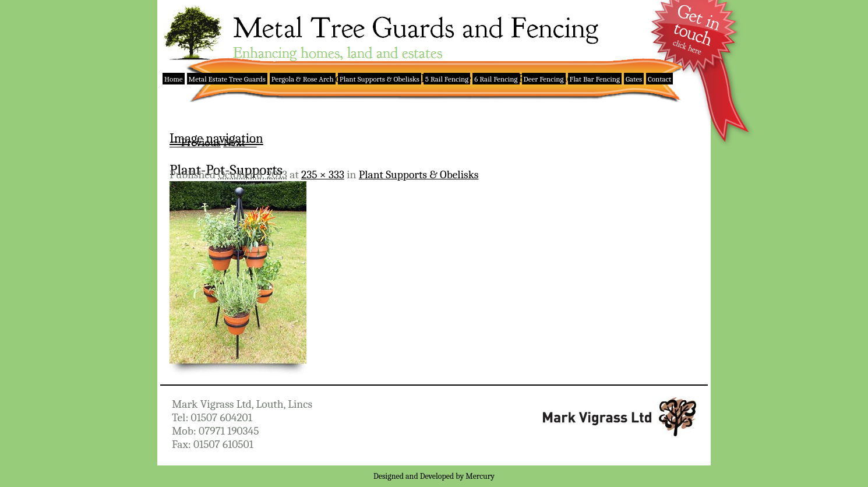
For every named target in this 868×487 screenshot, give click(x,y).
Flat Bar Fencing (595, 79)
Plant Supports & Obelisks (380, 79)
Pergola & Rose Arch (303, 79)
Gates (634, 79)
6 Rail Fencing (496, 79)
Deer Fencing (544, 79)
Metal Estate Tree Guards (227, 79)
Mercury (480, 476)
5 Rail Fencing (447, 79)
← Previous (195, 142)
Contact (659, 79)
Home (174, 79)
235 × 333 (323, 174)
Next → (240, 142)
